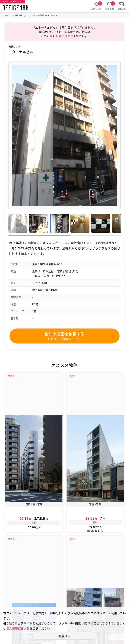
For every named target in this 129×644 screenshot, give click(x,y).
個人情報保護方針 (18, 628)
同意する (65, 636)
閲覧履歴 (110, 6)
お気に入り (97, 6)
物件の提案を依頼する (64, 336)
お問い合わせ (64, 36)
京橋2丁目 (18, 15)
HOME (8, 15)
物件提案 (121, 6)
